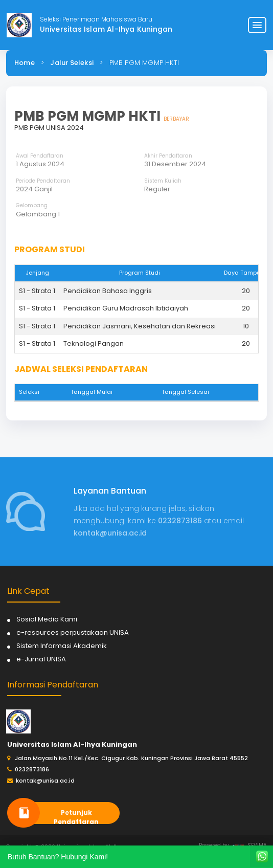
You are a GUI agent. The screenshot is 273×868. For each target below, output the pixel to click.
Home (25, 63)
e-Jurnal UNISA (41, 659)
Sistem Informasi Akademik (62, 646)
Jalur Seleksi (72, 63)
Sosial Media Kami (47, 619)
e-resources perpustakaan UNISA (73, 632)
